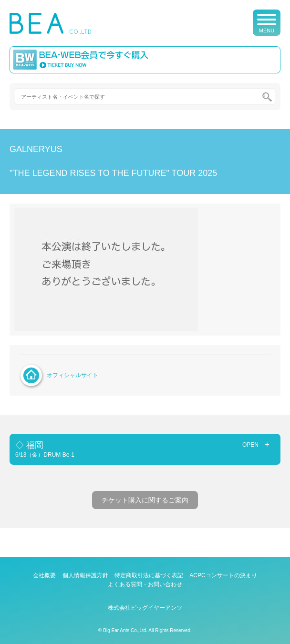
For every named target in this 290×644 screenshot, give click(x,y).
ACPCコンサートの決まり (223, 575)
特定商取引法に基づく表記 (149, 575)
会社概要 (44, 575)
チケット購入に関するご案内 (145, 500)
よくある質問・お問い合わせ (145, 584)
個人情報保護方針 (85, 575)
